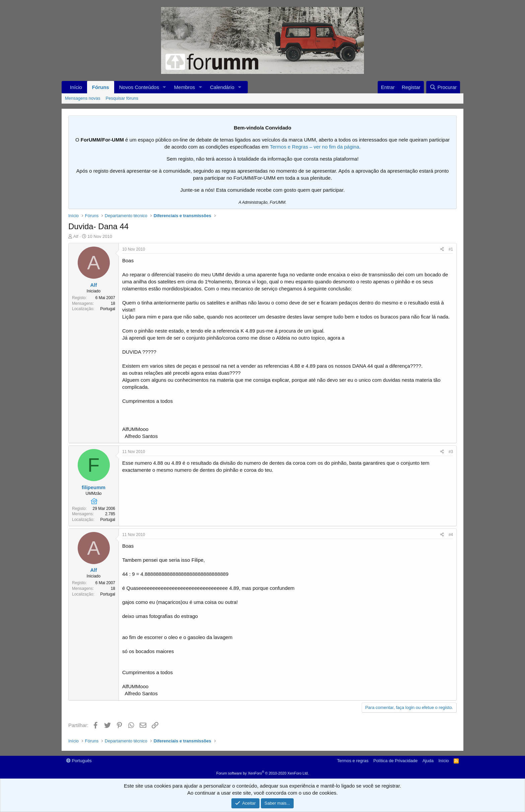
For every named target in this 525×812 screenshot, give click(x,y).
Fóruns (101, 87)
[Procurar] (443, 87)
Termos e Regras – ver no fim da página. (315, 147)
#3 (451, 452)
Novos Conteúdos (139, 87)
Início (76, 87)
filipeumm (94, 487)
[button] (164, 87)
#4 (451, 535)
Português (79, 761)
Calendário (222, 87)
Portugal (108, 309)
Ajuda (428, 761)
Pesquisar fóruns (122, 98)
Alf (76, 236)
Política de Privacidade (395, 761)
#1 (451, 249)
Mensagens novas (83, 98)
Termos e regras (353, 761)
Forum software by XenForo (262, 773)
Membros (185, 87)
